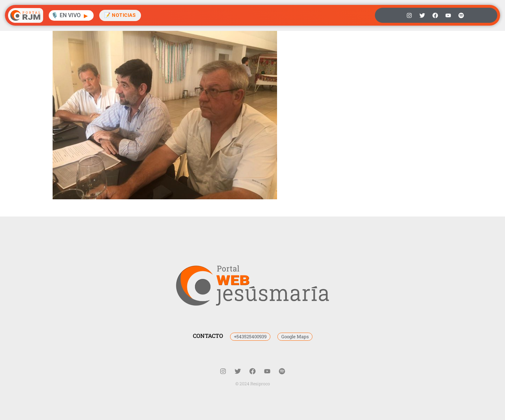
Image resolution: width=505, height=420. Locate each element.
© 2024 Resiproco (253, 384)
